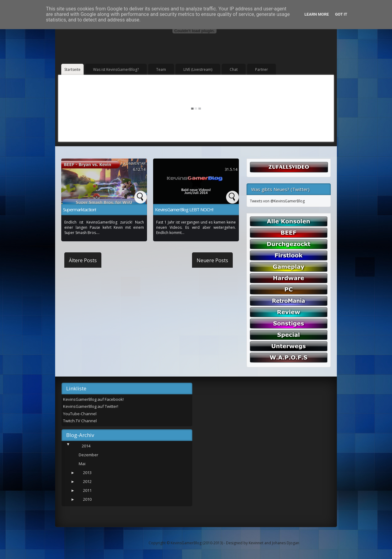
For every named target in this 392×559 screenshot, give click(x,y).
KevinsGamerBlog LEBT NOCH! (184, 209)
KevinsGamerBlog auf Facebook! (93, 399)
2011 (87, 490)
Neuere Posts (212, 260)
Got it (341, 14)
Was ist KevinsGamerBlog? (116, 69)
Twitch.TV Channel (80, 421)
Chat (234, 69)
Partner (262, 69)
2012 (87, 481)
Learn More (317, 14)
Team (161, 69)
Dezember (89, 455)
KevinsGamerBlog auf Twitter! (91, 406)
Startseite (72, 69)
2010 (87, 499)
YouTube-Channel (80, 414)
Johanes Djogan (286, 543)
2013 (87, 473)
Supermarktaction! (79, 209)
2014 (86, 446)
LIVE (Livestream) (198, 69)
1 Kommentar (133, 163)
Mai (82, 464)
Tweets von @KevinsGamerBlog (277, 201)
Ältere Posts (83, 260)
